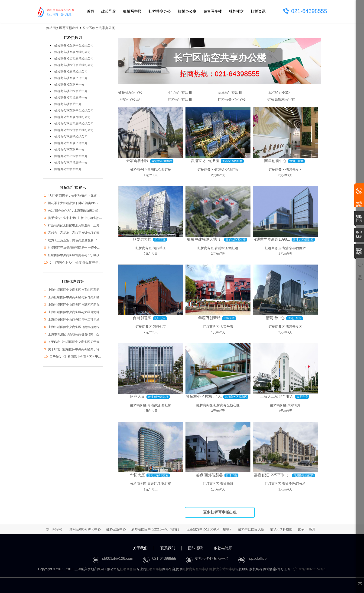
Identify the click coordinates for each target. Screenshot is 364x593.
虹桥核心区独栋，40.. (204, 396)
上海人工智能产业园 (277, 396)
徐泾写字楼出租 (280, 92)
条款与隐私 (223, 548)
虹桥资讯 (258, 11)
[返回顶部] (360, 585)
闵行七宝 (159, 327)
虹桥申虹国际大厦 (251, 529)
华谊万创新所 (209, 318)
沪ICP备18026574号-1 (310, 569)
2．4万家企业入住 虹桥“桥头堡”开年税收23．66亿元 (85, 263)
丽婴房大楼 (142, 239)
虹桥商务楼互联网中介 (69, 84)
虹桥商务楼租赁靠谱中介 (71, 98)
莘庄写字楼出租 (230, 92)
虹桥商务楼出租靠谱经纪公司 (74, 58)
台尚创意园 (142, 318)
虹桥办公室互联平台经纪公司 (74, 111)
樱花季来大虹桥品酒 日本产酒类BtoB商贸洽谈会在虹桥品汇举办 (91, 203)
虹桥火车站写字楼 (222, 569)
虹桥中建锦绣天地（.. (205, 239)
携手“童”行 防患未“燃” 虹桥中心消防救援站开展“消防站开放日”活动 (93, 218)
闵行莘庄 (159, 248)
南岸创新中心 (275, 161)
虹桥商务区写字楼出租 (62, 28)
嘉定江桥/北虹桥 (159, 484)
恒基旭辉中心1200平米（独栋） (210, 529)
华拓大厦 (137, 475)
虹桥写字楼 (132, 11)
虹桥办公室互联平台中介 (71, 143)
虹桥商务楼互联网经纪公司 (72, 52)
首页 (91, 11)
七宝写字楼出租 (180, 92)
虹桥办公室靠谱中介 (68, 169)
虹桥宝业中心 (116, 529)
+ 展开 (311, 529)
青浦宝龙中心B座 (205, 161)
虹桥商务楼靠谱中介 (68, 104)
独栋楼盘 (236, 11)
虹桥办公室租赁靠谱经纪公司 (74, 130)
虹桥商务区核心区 (227, 405)
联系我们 (168, 548)
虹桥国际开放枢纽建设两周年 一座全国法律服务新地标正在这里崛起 (94, 248)
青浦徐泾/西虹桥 (159, 169)
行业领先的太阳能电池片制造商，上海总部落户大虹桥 (84, 225)
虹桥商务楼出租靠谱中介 (71, 91)
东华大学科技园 (281, 529)
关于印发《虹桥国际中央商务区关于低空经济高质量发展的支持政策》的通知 (99, 342)
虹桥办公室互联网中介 (69, 150)
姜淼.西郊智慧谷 (209, 475)
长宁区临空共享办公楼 (99, 28)
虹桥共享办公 (160, 11)
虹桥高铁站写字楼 (281, 99)
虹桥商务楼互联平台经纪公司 (74, 45)
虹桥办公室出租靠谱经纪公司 (74, 124)
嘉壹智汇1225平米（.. (272, 475)
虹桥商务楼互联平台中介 (71, 78)
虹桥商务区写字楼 (232, 99)
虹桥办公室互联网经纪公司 (72, 117)
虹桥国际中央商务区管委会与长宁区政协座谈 (78, 255)
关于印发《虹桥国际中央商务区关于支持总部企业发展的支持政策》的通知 (99, 357)
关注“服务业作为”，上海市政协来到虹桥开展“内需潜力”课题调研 (91, 210)
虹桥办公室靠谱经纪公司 (71, 137)
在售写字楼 (213, 11)
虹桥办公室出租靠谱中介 (71, 156)
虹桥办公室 (187, 11)
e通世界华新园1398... (272, 239)
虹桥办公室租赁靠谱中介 (71, 163)
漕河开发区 (294, 169)
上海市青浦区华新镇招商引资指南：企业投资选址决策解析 (87, 334)
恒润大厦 (137, 396)
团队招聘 (195, 548)
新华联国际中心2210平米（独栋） (156, 529)
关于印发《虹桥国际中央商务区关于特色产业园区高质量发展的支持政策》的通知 (102, 349)
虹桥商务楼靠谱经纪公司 (71, 71)
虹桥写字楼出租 (180, 99)
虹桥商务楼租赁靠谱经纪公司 (74, 65)
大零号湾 (227, 327)
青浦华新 (227, 484)
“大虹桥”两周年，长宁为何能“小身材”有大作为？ (80, 196)
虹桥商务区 (138, 169)
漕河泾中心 (275, 318)
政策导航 (109, 11)
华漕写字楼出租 (130, 99)
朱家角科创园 (137, 161)
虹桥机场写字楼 (130, 92)
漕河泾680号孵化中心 (85, 529)
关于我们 (140, 548)
